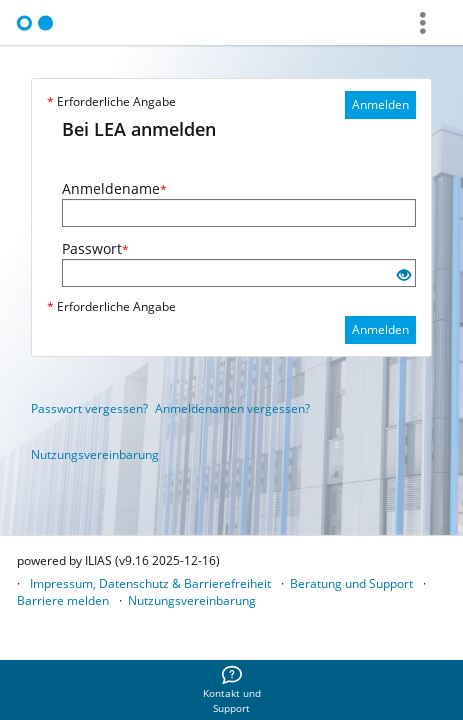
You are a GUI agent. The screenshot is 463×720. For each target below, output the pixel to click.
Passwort (95, 248)
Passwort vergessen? (89, 408)
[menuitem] (232, 690)
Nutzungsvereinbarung (95, 454)
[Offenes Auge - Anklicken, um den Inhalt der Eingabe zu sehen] (404, 275)
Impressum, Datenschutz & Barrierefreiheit (150, 583)
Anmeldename (114, 188)
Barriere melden (63, 600)
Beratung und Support (351, 583)
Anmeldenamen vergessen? (232, 408)
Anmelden (380, 104)
